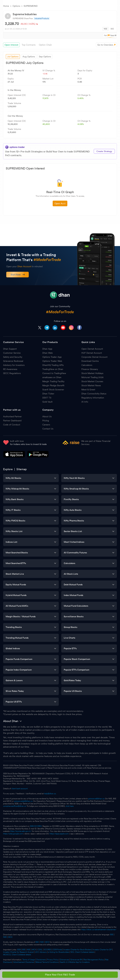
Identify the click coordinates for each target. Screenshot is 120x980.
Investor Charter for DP (102, 950)
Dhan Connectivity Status (94, 394)
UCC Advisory (41, 952)
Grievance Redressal (13, 361)
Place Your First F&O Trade (60, 975)
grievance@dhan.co (96, 799)
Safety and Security (13, 357)
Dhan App (47, 349)
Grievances (64, 960)
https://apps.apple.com (59, 834)
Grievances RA (76, 960)
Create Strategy (104, 151)
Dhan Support (10, 349)
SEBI (19, 950)
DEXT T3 (47, 398)
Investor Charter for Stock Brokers (77, 950)
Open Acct (60, 203)
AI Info (85, 402)
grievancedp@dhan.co (23, 801)
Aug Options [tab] (29, 57)
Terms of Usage (29, 960)
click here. (70, 806)
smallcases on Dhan (52, 377)
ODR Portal (57, 950)
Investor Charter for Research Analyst (18, 952)
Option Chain (45, 45)
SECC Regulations (12, 373)
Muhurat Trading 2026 (92, 377)
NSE (106, 29)
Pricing (46, 421)
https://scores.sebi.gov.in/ (21, 831)
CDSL (40, 950)
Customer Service (12, 353)
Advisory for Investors (14, 365)
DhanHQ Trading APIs (53, 365)
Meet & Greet (88, 390)
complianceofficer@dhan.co (15, 806)
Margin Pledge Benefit (53, 385)
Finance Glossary (90, 369)
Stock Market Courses (92, 381)
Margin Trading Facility (53, 381)
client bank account (20, 789)
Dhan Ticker (48, 394)
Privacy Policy (53, 960)
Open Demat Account (92, 349)
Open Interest (11, 45)
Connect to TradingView (54, 373)
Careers (46, 425)
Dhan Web (47, 353)
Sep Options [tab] (45, 57)
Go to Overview (105, 45)
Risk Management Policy (94, 960)
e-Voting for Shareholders (59, 952)
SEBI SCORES (36, 826)
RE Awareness (10, 369)
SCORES (48, 950)
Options (16, 6)
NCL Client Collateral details (82, 952)
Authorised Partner (12, 416)
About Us (47, 416)
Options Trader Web (52, 361)
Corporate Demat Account (94, 357)
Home (6, 6)
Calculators (87, 365)
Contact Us (48, 429)
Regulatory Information (93, 398)
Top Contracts (29, 45)
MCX (10, 937)
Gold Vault (47, 402)
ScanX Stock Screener (53, 390)
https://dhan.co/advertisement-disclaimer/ (99, 930)
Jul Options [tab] (13, 57)
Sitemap (22, 469)
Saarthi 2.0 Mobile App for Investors (75, 962)
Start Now (18, 275)
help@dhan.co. (50, 794)
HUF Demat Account (92, 353)
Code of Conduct (12, 425)
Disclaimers (41, 960)
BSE (112, 29)
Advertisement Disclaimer (24, 962)
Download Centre (90, 361)
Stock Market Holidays (92, 373)
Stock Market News (91, 385)
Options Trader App (52, 357)
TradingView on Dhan (53, 369)
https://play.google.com (13, 834)
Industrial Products (42, 18)
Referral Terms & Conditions (47, 962)
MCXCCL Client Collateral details (17, 955)
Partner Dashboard (12, 421)
